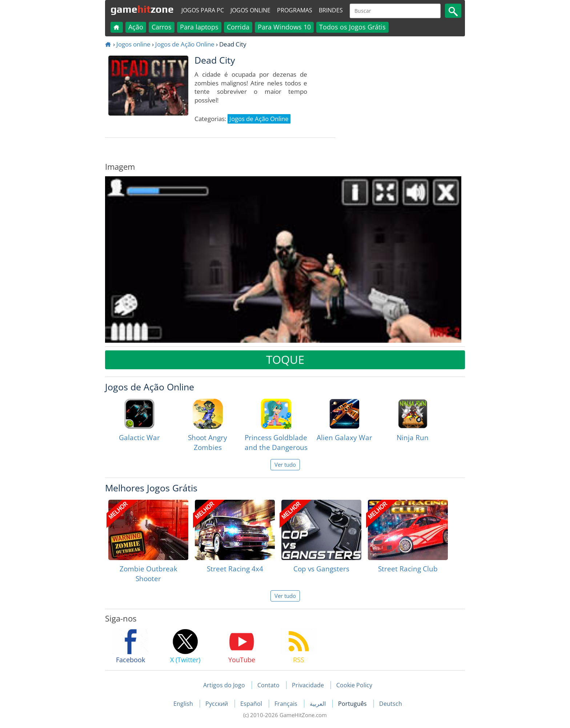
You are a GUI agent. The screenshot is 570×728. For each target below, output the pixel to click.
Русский (217, 704)
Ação (136, 27)
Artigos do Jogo (224, 685)
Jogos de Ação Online (185, 44)
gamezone (142, 9)
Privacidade (308, 685)
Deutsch (391, 704)
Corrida (238, 27)
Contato (268, 685)
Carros (162, 27)
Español (252, 704)
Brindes (331, 10)
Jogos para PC (203, 10)
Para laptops (199, 27)
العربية (318, 704)
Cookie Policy (354, 685)
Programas (295, 10)
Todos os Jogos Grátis (352, 27)
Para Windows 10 (284, 27)
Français (287, 704)
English (184, 704)
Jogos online (250, 10)
